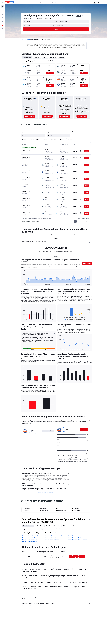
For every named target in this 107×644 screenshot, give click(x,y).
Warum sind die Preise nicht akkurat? (57, 606)
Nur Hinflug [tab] (62, 57)
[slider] (91, 136)
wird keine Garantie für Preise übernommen (58, 597)
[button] (2, 2)
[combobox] (28, 18)
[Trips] (2, 22)
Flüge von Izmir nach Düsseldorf (30, 536)
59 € (79, 15)
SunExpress (32, 429)
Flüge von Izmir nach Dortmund (29, 542)
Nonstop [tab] (45, 57)
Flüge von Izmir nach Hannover (29, 540)
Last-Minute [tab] (53, 57)
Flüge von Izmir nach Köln (51, 538)
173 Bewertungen (33, 433)
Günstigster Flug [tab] (27, 57)
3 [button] (81, 221)
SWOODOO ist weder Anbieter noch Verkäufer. (57, 601)
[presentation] (83, 16)
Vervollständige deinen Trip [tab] (57, 529)
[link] (30, 116)
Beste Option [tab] (37, 57)
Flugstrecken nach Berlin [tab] (29, 529)
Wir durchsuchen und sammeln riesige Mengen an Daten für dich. (57, 603)
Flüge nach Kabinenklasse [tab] (70, 526)
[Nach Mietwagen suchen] (2, 12)
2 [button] (78, 221)
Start (22, 40)
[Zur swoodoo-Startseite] (9, 2)
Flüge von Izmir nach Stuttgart (75, 536)
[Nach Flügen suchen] (2, 6)
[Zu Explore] (2, 18)
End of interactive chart (22, 284)
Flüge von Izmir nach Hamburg (29, 538)
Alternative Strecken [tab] (28, 526)
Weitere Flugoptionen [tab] (72, 529)
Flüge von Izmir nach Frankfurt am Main (54, 536)
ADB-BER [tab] (56, 238)
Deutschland (27, 40)
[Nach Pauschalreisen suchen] (2, 15)
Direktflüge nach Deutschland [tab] (53, 526)
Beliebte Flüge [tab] (39, 526)
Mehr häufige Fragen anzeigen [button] (46, 493)
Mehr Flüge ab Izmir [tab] (43, 529)
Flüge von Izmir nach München (75, 538)
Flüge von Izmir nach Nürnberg (52, 540)
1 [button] (75, 221)
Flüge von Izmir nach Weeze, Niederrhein (77, 540)
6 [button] (87, 221)
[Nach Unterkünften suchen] (2, 9)
